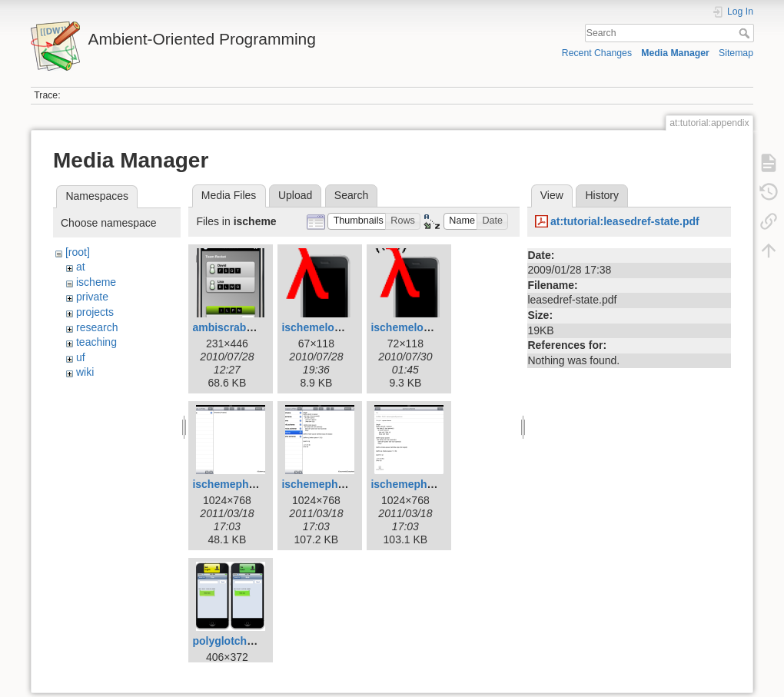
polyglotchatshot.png (247, 641)
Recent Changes (597, 53)
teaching (96, 342)
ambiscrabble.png (238, 327)
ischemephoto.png (240, 484)
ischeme (96, 282)
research (97, 327)
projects (95, 312)
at (81, 267)
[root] (78, 252)
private (92, 297)
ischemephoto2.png (332, 484)
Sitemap (736, 53)
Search (746, 33)
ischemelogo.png (326, 327)
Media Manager (675, 53)
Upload (295, 195)
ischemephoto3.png (421, 484)
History (602, 195)
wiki (85, 372)
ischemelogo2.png (418, 327)
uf (81, 357)
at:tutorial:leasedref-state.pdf (625, 221)
